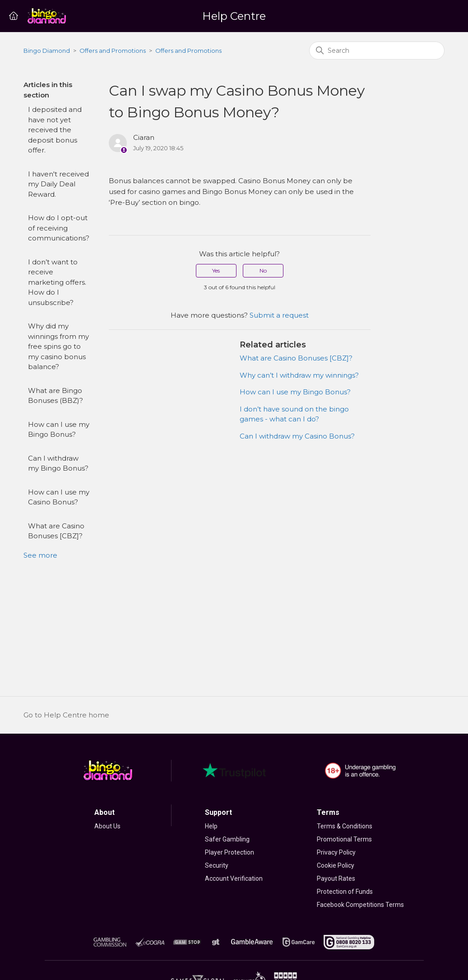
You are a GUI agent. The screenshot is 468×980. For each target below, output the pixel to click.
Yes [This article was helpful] (216, 270)
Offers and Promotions (113, 51)
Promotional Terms (344, 839)
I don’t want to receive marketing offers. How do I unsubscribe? (57, 282)
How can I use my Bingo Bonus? (59, 430)
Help (211, 826)
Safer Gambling (227, 839)
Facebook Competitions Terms (360, 905)
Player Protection (229, 852)
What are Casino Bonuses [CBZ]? (56, 531)
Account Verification (234, 878)
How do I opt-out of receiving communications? (59, 228)
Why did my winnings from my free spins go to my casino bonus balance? (58, 346)
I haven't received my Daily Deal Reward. (58, 184)
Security (217, 865)
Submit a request (279, 315)
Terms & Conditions (345, 826)
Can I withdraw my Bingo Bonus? (58, 463)
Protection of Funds (345, 892)
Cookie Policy (336, 865)
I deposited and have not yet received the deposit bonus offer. (55, 130)
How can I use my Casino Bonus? (59, 497)
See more (40, 555)
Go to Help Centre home (66, 715)
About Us (107, 826)
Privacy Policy (336, 852)
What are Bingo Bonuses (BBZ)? (56, 396)
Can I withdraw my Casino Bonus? (297, 436)
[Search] (377, 51)
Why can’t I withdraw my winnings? (299, 375)
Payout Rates (336, 878)
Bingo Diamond (47, 51)
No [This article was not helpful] (263, 270)
